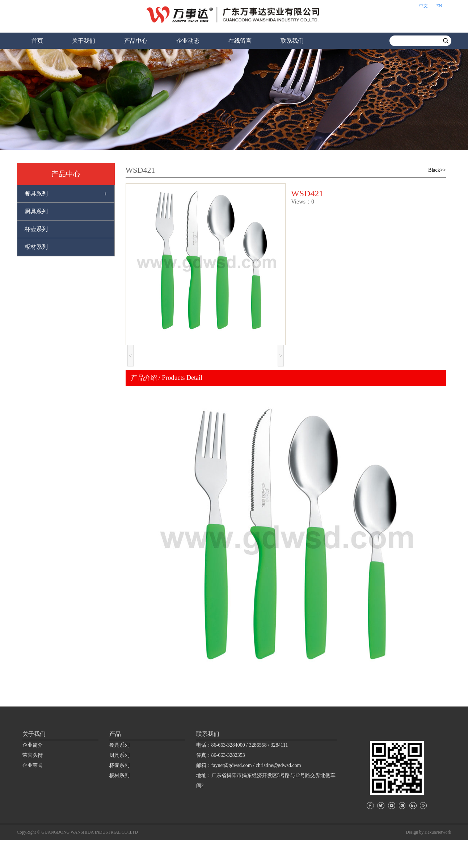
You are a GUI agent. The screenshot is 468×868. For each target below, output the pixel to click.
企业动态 (188, 41)
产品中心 (136, 41)
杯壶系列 (36, 229)
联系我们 (292, 41)
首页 (37, 41)
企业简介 (33, 774)
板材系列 (36, 247)
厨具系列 (36, 211)
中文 (423, 6)
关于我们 (84, 41)
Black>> (437, 170)
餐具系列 (36, 194)
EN (439, 6)
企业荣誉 (33, 795)
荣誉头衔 (33, 785)
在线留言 (240, 41)
